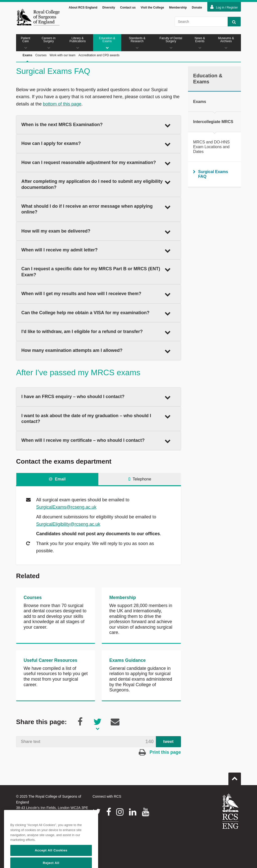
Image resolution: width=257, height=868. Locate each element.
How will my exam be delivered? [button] (96, 232)
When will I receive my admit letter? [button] (96, 250)
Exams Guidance (127, 660)
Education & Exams (107, 43)
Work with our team (62, 55)
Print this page (160, 752)
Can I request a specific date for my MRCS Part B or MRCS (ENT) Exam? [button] (96, 272)
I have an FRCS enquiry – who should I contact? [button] (96, 397)
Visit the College (152, 8)
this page (72, 104)
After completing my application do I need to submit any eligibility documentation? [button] (96, 184)
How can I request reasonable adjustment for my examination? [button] (96, 163)
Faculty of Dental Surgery (171, 43)
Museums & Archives (226, 43)
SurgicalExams (51, 507)
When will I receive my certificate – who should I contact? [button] (96, 441)
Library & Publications (78, 43)
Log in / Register (224, 7)
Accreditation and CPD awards (99, 55)
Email (57, 479)
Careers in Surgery (49, 43)
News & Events (200, 43)
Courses (41, 55)
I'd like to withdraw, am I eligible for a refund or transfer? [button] (96, 332)
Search (232, 22)
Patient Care (26, 43)
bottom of (53, 104)
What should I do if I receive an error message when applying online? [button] (96, 209)
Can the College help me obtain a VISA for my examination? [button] (96, 313)
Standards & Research (137, 43)
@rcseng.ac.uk (81, 507)
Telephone (140, 479)
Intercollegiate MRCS (213, 122)
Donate (197, 8)
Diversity (109, 8)
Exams (27, 61)
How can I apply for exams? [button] (96, 144)
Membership (178, 8)
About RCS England (83, 8)
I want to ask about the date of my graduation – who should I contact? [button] (96, 419)
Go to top (235, 777)
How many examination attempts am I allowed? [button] (96, 351)
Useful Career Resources (50, 660)
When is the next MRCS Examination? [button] (96, 125)
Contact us (128, 8)
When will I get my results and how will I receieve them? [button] (96, 294)
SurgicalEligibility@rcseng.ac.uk (68, 524)
